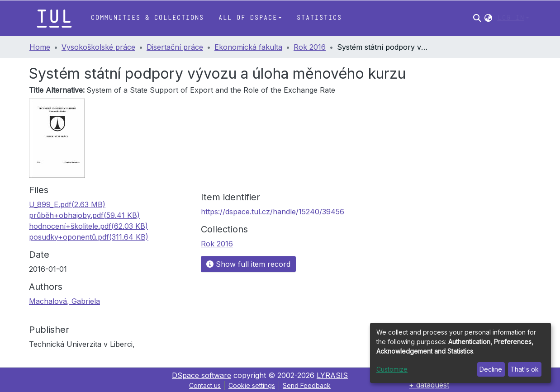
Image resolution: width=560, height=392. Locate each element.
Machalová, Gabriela (64, 301)
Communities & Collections (147, 18)
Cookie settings (252, 385)
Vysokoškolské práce (98, 47)
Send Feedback (307, 385)
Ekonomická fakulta (248, 47)
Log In (511, 18)
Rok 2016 (310, 47)
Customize (392, 369)
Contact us (205, 385)
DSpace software (202, 375)
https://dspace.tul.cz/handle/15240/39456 (273, 212)
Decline (491, 369)
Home (40, 47)
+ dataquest (429, 385)
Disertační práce (175, 47)
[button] (488, 18)
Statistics (319, 18)
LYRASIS (332, 375)
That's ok (524, 369)
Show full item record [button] (248, 264)
